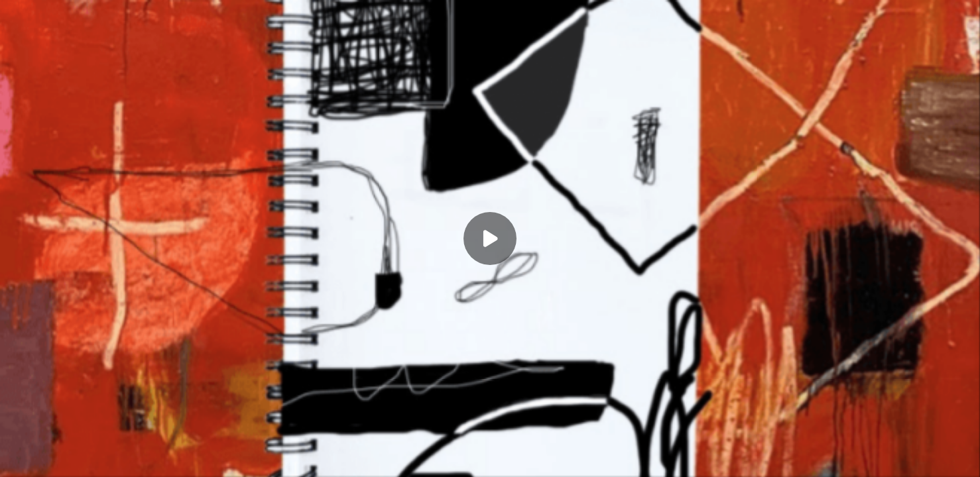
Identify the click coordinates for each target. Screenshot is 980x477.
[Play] (490, 238)
